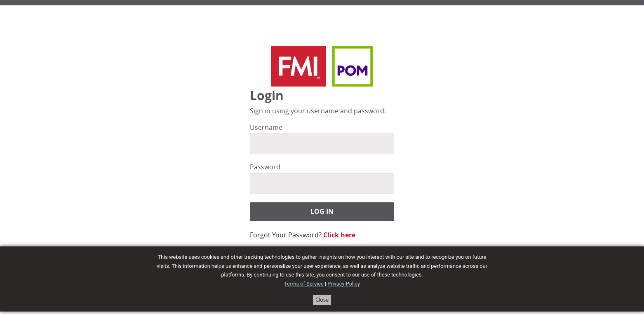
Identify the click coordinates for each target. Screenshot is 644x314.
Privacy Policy (344, 284)
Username (266, 128)
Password (265, 167)
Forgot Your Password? (286, 235)
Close (322, 300)
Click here (339, 235)
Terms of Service (304, 284)
